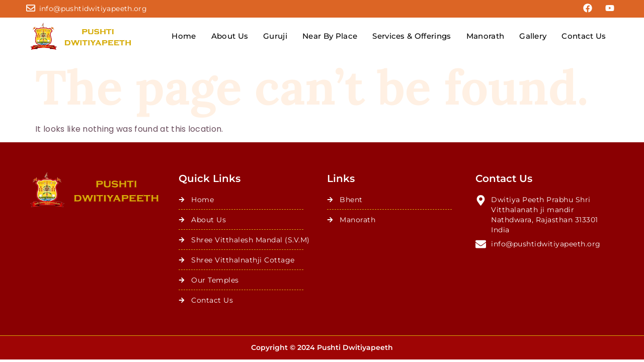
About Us (230, 36)
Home (184, 36)
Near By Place (330, 36)
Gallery (533, 36)
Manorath (486, 36)
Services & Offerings (412, 36)
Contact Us (584, 36)
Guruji (275, 36)
